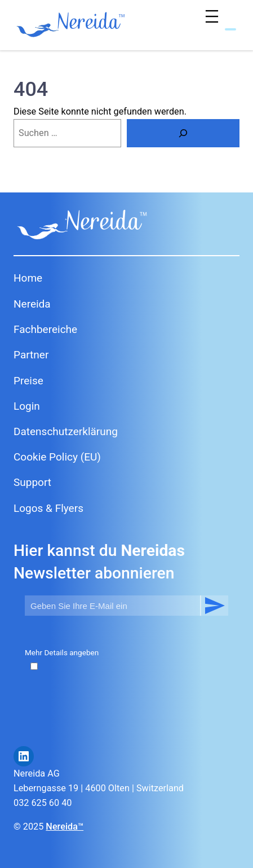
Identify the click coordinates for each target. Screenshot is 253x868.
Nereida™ (65, 827)
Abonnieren (214, 606)
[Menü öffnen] (215, 19)
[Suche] (183, 133)
